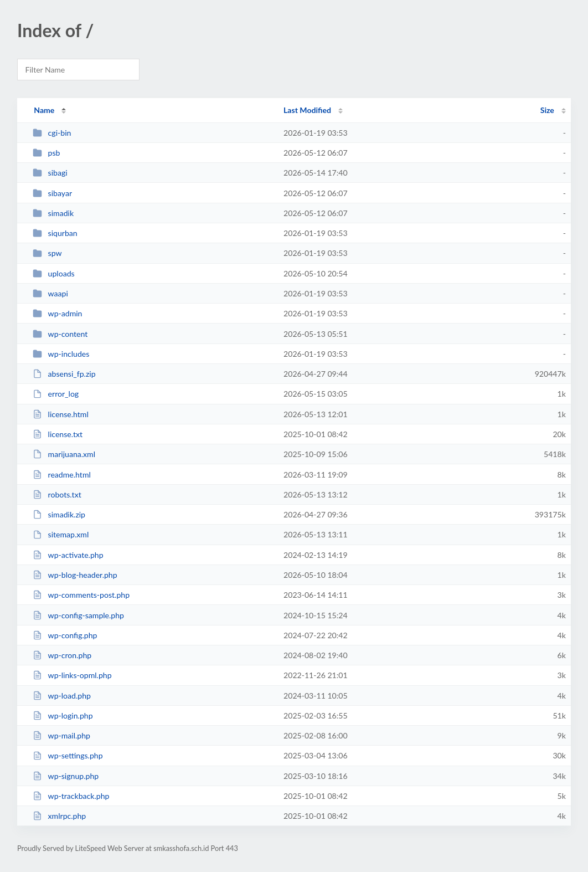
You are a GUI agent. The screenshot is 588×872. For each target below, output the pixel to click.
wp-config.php (65, 635)
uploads (53, 273)
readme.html (62, 475)
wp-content (60, 334)
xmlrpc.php (59, 816)
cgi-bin (52, 133)
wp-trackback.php (71, 796)
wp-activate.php (68, 555)
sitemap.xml (61, 534)
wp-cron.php (62, 655)
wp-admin (57, 313)
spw (47, 253)
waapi (50, 293)
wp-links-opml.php (72, 675)
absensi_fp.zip (64, 374)
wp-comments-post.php (81, 595)
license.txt (58, 434)
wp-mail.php (61, 735)
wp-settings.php (68, 755)
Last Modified (307, 110)
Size (547, 110)
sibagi (50, 173)
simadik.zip (59, 514)
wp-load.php (62, 696)
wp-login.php (63, 715)
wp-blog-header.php (75, 575)
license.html (61, 414)
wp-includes (61, 354)
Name (44, 110)
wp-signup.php (66, 776)
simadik (53, 213)
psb (46, 153)
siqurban (55, 233)
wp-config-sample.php (78, 615)
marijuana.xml (64, 454)
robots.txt (57, 494)
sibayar (52, 193)
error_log (56, 394)
